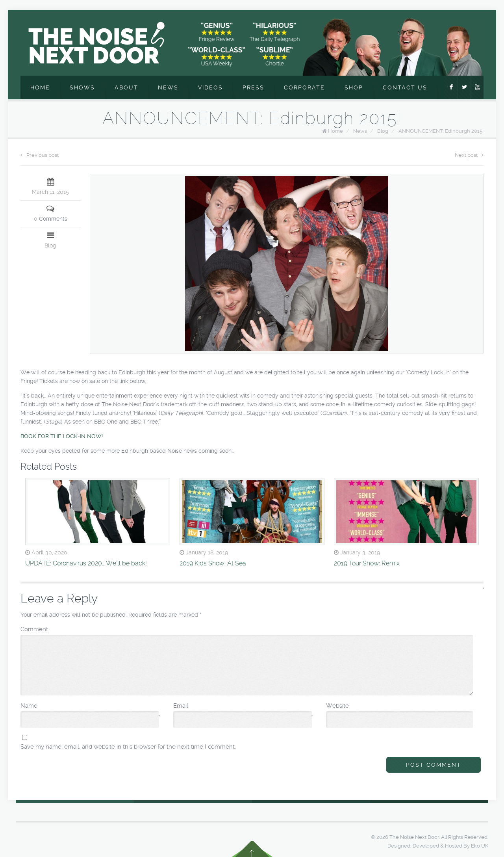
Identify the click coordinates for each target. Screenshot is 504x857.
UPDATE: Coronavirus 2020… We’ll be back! (86, 563)
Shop (354, 87)
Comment (247, 629)
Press (253, 87)
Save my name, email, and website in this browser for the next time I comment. (128, 747)
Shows (82, 87)
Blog (383, 131)
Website (337, 706)
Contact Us (405, 87)
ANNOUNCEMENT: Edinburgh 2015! (441, 131)
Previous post (40, 155)
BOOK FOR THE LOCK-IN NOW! (62, 436)
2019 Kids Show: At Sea (213, 563)
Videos (210, 87)
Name (90, 706)
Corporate (304, 87)
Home (40, 87)
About (126, 87)
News (168, 87)
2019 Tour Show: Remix (367, 563)
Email (243, 706)
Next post (469, 155)
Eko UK (480, 846)
